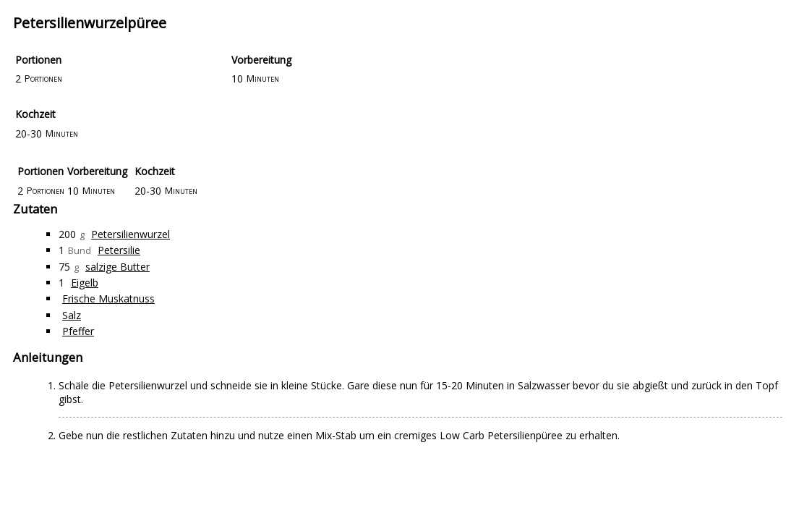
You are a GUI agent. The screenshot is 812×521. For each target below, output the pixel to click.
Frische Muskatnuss (108, 298)
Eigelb (85, 283)
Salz (72, 315)
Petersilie (119, 250)
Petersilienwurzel (131, 234)
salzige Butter (117, 267)
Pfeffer (78, 331)
